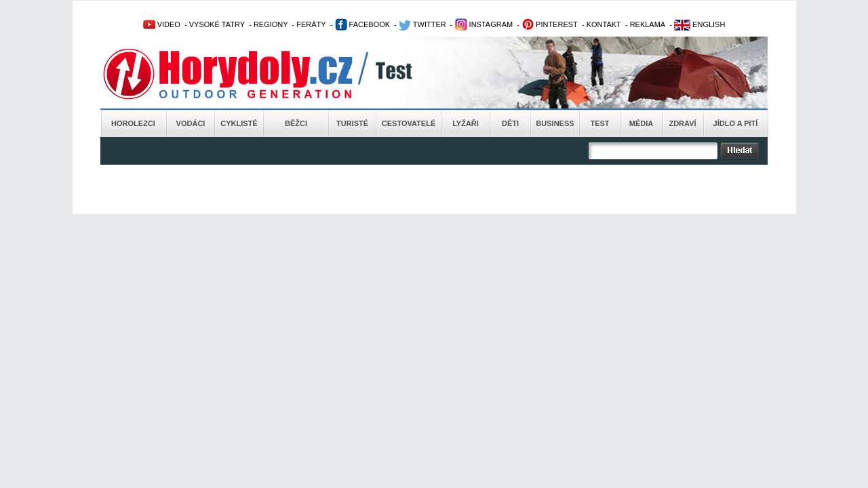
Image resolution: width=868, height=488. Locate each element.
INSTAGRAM (484, 24)
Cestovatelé (409, 123)
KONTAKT (604, 24)
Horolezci (133, 123)
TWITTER (422, 24)
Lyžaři (466, 123)
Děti (510, 123)
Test (599, 123)
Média (641, 123)
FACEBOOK (363, 24)
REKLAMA (648, 24)
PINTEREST (550, 24)
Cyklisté (239, 123)
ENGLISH (699, 24)
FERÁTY (311, 24)
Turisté (352, 123)
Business (555, 123)
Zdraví (682, 123)
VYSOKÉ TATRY (217, 24)
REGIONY (271, 24)
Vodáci (191, 123)
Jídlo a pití (736, 123)
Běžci (296, 123)
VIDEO (162, 24)
